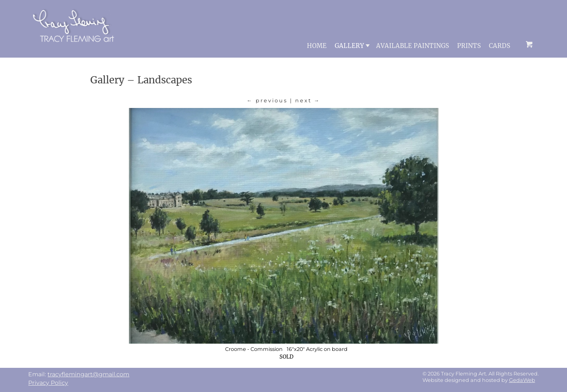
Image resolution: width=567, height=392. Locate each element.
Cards (500, 46)
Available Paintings (413, 46)
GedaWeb (522, 380)
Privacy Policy (48, 383)
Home (317, 46)
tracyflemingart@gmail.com (88, 374)
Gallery (352, 46)
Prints (469, 46)
